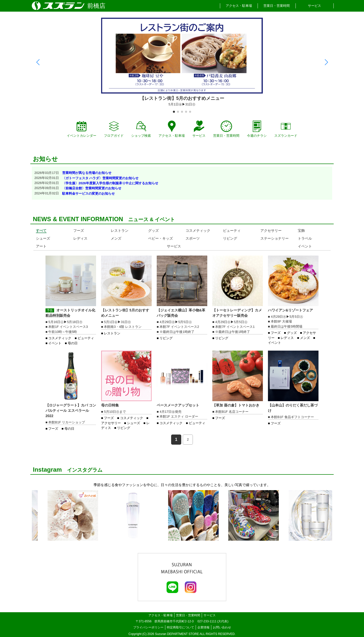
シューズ (43, 238)
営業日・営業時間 (277, 6)
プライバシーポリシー (148, 627)
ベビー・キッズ (161, 238)
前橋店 (96, 6)
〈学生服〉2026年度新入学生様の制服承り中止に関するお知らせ (110, 183)
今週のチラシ (257, 129)
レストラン (120, 231)
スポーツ (193, 238)
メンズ (116, 238)
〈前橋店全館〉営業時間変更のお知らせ (92, 188)
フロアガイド (114, 129)
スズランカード (286, 129)
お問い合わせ (222, 627)
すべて (41, 231)
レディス (80, 238)
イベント (305, 246)
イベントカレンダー (82, 129)
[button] (38, 62)
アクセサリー (271, 231)
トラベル (305, 238)
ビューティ (232, 231)
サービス (314, 6)
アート (41, 246)
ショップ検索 (141, 129)
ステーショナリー (275, 238)
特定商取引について (180, 627)
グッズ (153, 231)
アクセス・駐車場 (239, 6)
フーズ (79, 231)
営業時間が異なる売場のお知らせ (87, 173)
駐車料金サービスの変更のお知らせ (88, 194)
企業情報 (203, 627)
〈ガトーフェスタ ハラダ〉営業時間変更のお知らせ (100, 178)
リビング (230, 238)
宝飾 (301, 231)
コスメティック (198, 231)
